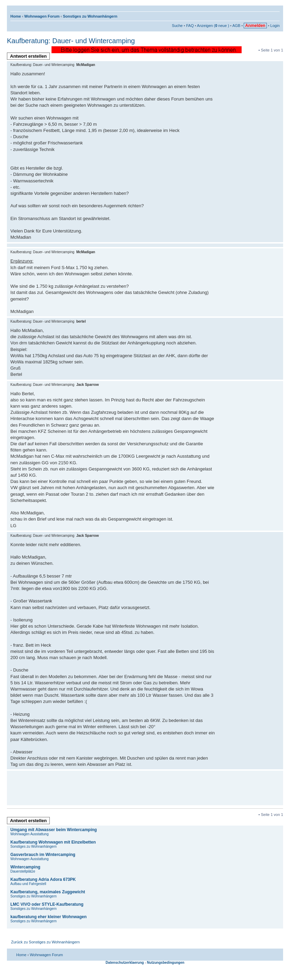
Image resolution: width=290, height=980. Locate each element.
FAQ (190, 26)
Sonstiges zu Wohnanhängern (90, 16)
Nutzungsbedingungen (166, 963)
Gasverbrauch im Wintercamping (43, 855)
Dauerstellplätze (23, 871)
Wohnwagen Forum (42, 16)
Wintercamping (25, 867)
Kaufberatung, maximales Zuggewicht (48, 892)
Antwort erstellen (30, 57)
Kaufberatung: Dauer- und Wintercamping (71, 41)
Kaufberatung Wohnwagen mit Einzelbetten (53, 842)
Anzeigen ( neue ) (213, 26)
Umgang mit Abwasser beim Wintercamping (54, 830)
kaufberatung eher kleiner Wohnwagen (49, 917)
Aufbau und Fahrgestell (28, 884)
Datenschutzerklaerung (125, 963)
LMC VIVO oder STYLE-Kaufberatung (47, 904)
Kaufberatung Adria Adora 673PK (43, 879)
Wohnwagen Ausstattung (29, 834)
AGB (236, 26)
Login (275, 26)
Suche (177, 26)
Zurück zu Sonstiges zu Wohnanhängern (45, 942)
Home (16, 16)
